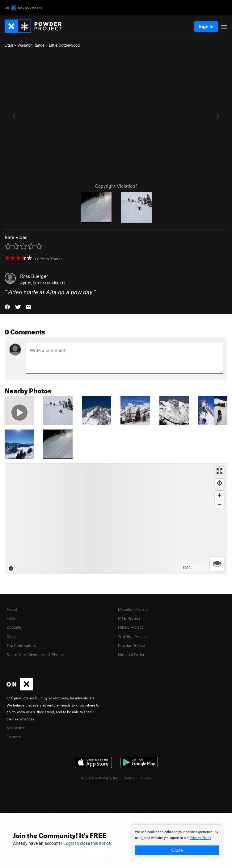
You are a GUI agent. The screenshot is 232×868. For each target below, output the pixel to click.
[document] (177, 842)
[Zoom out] (219, 504)
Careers (14, 737)
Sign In (206, 26)
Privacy (145, 778)
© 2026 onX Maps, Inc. (100, 778)
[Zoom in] (219, 495)
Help (11, 618)
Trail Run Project (132, 636)
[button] (7, 306)
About (12, 609)
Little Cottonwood (64, 45)
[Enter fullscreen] (219, 471)
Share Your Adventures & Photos (35, 655)
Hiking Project (130, 627)
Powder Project (131, 645)
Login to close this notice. (88, 843)
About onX (16, 728)
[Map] (116, 519)
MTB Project (129, 618)
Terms (129, 778)
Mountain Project (133, 609)
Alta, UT (58, 283)
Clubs (11, 636)
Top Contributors (21, 645)
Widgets (14, 627)
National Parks (131, 655)
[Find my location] (219, 483)
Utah (9, 45)
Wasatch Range (31, 45)
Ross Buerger (34, 276)
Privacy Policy (200, 838)
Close (177, 850)
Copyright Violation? (116, 186)
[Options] (217, 564)
